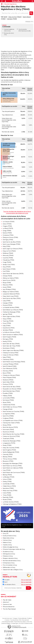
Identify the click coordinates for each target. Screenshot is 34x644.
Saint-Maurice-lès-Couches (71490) (13, 434)
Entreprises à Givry (9, 563)
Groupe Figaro (15, 623)
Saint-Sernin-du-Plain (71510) (12, 298)
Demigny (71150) (8, 240)
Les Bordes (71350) (9, 484)
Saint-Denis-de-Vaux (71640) (11, 387)
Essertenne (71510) (9, 328)
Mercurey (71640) (8, 255)
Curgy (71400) (7, 262)
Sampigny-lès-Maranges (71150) (13, 463)
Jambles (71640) (8, 330)
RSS (20, 620)
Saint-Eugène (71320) (9, 450)
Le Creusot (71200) (8, 222)
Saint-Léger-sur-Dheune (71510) (13, 249)
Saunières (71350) (8, 488)
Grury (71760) (7, 323)
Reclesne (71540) (8, 380)
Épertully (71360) (8, 497)
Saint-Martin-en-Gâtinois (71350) (13, 468)
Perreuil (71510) (7, 305)
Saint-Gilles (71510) (8, 382)
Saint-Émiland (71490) (10, 366)
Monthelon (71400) (9, 348)
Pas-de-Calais (7, 600)
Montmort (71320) (8, 432)
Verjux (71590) (7, 319)
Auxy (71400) (7, 267)
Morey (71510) (7, 425)
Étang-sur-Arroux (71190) (10, 237)
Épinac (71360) (7, 233)
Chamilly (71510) (8, 454)
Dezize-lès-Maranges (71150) (11, 441)
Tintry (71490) (7, 495)
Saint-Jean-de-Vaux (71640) (11, 344)
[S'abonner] (17, 588)
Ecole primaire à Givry (9, 536)
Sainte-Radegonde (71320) (11, 452)
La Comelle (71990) (9, 398)
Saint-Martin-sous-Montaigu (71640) (14, 362)
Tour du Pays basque (9, 609)
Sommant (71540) (8, 430)
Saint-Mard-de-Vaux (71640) (11, 391)
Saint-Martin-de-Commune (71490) (14, 473)
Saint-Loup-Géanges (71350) (11, 244)
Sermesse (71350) (8, 400)
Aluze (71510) (7, 402)
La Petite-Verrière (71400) (11, 502)
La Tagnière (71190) (9, 414)
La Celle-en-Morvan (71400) (11, 332)
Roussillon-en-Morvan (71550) (12, 389)
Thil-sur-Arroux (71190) (10, 459)
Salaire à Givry (7, 542)
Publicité (30, 618)
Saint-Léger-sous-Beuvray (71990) (13, 350)
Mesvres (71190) (8, 285)
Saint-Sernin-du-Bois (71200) (12, 242)
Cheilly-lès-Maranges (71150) (11, 312)
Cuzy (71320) (7, 470)
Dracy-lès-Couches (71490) (11, 448)
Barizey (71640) (7, 457)
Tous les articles (14, 620)
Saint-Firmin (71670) (9, 280)
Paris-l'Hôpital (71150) (9, 378)
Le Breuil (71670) (8, 228)
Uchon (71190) (7, 479)
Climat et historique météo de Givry (14, 549)
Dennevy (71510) (8, 371)
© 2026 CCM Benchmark (26, 623)
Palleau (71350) (7, 396)
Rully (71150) (6, 246)
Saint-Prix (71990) (8, 416)
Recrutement (25, 620)
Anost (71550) (7, 287)
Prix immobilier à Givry (10, 565)
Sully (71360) (7, 326)
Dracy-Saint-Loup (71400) (11, 296)
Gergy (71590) (7, 231)
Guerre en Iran (7, 604)
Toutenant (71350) (8, 439)
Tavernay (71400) (8, 321)
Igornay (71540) (7, 314)
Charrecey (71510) (8, 359)
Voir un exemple (26, 580)
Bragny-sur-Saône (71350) (11, 292)
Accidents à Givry (8, 552)
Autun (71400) (7, 224)
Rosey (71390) (7, 445)
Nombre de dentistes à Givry (12, 561)
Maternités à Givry (8, 538)
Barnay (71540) (7, 475)
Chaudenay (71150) (8, 260)
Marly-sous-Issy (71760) (10, 491)
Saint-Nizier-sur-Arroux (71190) (12, 466)
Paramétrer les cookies (20, 622)
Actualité (6, 580)
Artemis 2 (6, 602)
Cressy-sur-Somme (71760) (11, 436)
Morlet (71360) (7, 500)
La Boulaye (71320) (8, 477)
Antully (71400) (7, 276)
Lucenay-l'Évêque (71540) (10, 364)
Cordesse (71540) (8, 418)
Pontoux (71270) (8, 384)
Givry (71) (5, 533)
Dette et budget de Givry (10, 547)
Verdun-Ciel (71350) (9, 265)
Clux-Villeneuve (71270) (10, 369)
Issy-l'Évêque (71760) (9, 289)
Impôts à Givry (7, 545)
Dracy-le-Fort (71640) (15, 17)
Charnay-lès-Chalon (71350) (11, 423)
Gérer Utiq (29, 622)
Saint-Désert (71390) (9, 269)
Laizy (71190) (7, 301)
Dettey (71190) (7, 482)
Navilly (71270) (7, 341)
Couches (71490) (8, 258)
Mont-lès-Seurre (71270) (10, 427)
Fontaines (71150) (8, 235)
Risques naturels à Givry (10, 558)
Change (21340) (7, 409)
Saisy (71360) (7, 357)
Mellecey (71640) (8, 253)
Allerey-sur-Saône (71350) (11, 278)
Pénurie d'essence (9, 607)
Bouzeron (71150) (8, 461)
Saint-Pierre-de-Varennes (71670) (13, 274)
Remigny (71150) (8, 339)
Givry (20, 29)
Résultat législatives (10, 4)
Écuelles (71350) (8, 393)
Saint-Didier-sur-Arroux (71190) (12, 407)
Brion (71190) (7, 373)
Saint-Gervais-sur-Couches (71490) (13, 411)
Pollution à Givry (8, 556)
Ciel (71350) (6, 271)
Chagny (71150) (7, 226)
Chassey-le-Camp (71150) (10, 353)
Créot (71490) (7, 493)
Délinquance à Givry (9, 554)
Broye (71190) (7, 283)
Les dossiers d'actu (9, 584)
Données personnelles (8, 622)
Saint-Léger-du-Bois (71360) (11, 317)
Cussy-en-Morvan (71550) (11, 355)
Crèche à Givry (7, 540)
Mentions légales (6, 623)
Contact (7, 620)
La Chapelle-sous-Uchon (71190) (13, 421)
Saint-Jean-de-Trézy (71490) (11, 346)
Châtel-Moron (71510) (9, 486)
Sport (5, 582)
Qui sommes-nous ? (7, 618)
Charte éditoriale (22, 618)
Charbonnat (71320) (9, 405)
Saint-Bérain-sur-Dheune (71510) (13, 310)
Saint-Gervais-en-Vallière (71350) (13, 335)
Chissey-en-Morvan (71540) (11, 375)
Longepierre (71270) (9, 443)
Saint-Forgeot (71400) (9, 337)
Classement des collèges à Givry (13, 570)
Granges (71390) (12, 19)
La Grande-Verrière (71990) (11, 307)
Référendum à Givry (9, 567)
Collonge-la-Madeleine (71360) (12, 504)
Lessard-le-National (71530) (11, 294)
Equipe (15, 618)
